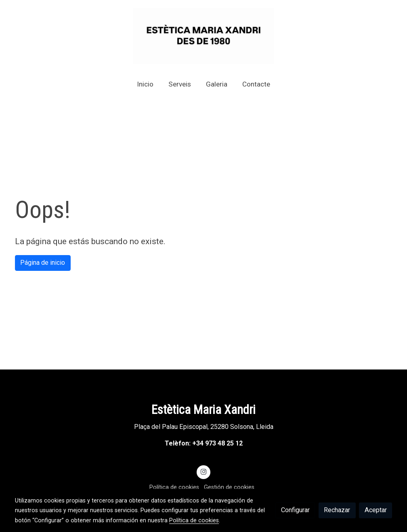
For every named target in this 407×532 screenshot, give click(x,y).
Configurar (295, 510)
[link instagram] (204, 471)
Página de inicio (43, 263)
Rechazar (337, 510)
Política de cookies (174, 487)
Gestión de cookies (229, 487)
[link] (203, 36)
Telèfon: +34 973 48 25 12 (204, 443)
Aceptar (376, 510)
